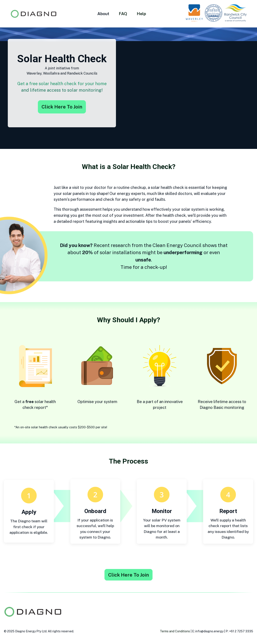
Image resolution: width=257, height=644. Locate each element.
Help (141, 14)
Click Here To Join (62, 107)
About (103, 14)
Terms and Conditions (175, 631)
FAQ (123, 14)
